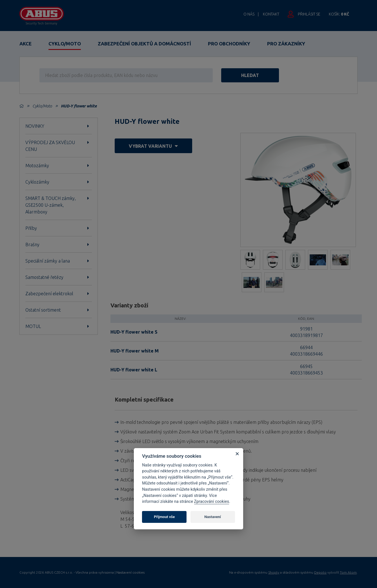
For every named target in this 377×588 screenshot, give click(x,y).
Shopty (274, 572)
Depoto (320, 572)
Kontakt (271, 14)
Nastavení (213, 517)
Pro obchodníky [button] (229, 44)
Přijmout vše (164, 517)
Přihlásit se (309, 14)
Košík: (339, 14)
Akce (25, 44)
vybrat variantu (153, 146)
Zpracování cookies (212, 502)
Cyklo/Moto (65, 44)
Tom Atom (348, 572)
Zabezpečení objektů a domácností (144, 44)
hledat (250, 75)
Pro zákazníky (286, 44)
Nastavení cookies (130, 572)
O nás (249, 14)
